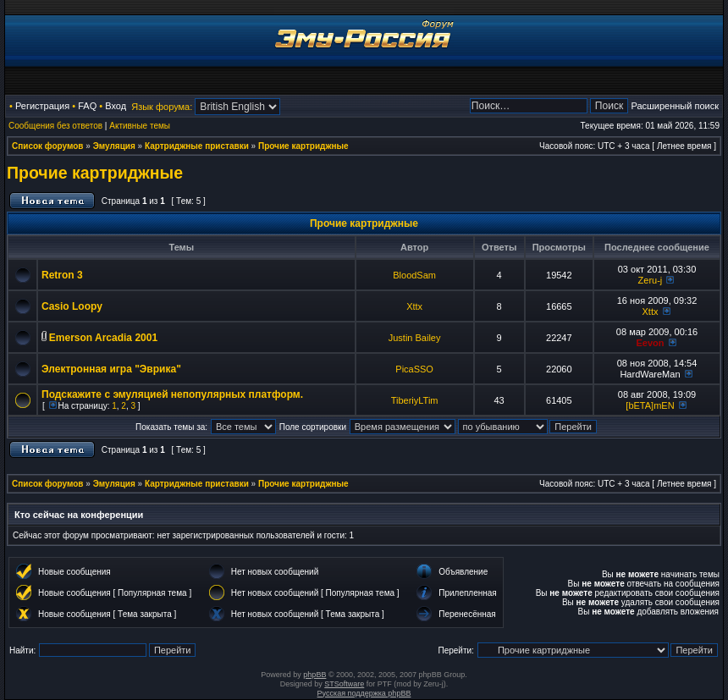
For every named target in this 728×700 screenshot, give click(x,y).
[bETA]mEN (650, 405)
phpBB (314, 675)
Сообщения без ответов (55, 126)
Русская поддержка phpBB (364, 693)
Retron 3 (62, 275)
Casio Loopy (72, 306)
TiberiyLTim (415, 400)
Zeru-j (651, 280)
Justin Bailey (415, 338)
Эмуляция (114, 146)
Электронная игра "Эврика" (111, 369)
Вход (116, 106)
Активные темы (140, 126)
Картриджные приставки (197, 146)
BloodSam (414, 275)
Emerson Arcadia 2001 (103, 338)
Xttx (414, 306)
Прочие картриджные (303, 146)
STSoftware (344, 684)
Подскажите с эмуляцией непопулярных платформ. (172, 394)
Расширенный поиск (675, 106)
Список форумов (48, 146)
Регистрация (42, 106)
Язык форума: (162, 107)
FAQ (87, 106)
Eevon (650, 343)
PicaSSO (414, 369)
